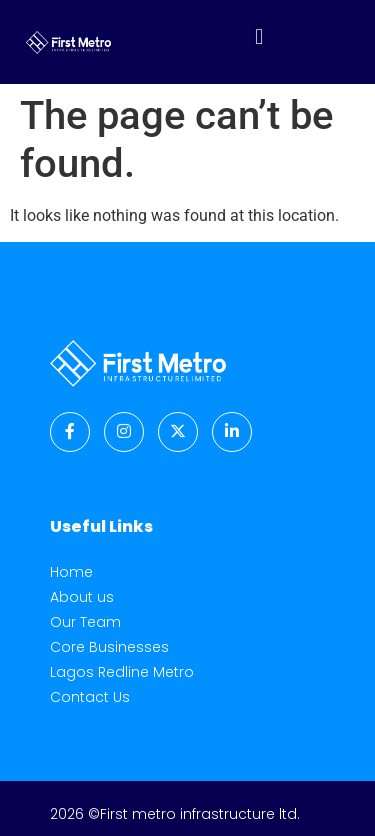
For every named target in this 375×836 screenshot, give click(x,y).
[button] (259, 36)
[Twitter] (178, 432)
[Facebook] (70, 432)
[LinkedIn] (232, 432)
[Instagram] (124, 432)
